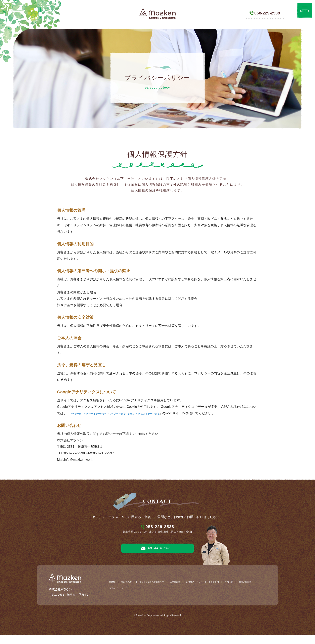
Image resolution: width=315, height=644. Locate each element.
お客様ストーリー (219, 591)
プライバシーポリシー (164, 598)
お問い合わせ (135, 598)
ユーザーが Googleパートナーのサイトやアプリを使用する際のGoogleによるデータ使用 (135, 413)
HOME (114, 591)
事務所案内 (244, 591)
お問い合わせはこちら (155, 555)
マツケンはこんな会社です (164, 591)
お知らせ (115, 598)
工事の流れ (195, 591)
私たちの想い (133, 591)
